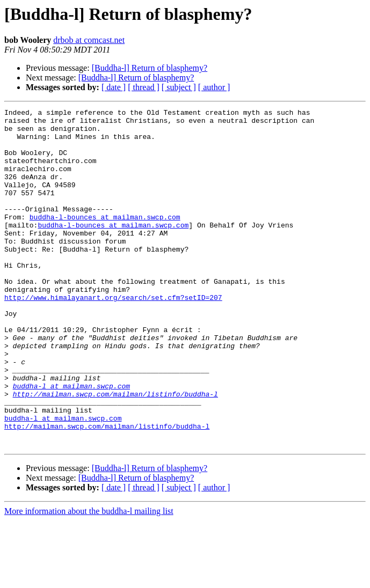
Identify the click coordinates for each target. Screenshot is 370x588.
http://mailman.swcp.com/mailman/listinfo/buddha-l (115, 452)
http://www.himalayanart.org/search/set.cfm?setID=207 (113, 336)
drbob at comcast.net (89, 40)
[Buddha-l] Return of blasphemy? (150, 68)
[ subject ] (179, 87)
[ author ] (214, 87)
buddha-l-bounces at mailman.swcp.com (105, 239)
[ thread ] (144, 87)
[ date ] (114, 87)
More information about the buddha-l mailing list (89, 579)
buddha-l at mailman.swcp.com (71, 442)
